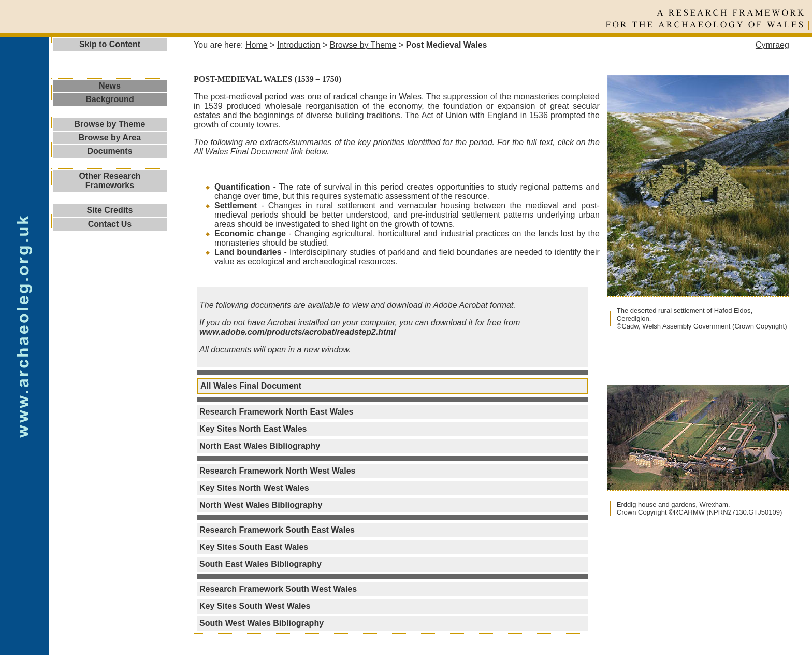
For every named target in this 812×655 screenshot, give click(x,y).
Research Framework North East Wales (276, 412)
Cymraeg (772, 45)
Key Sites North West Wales (254, 488)
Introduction (299, 45)
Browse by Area (110, 138)
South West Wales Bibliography (262, 623)
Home (257, 45)
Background (110, 99)
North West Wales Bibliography (261, 505)
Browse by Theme (110, 124)
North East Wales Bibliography (260, 446)
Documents (110, 151)
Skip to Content (110, 44)
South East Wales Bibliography (260, 564)
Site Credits (110, 210)
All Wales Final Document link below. (261, 152)
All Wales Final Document (251, 386)
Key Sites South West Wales (255, 606)
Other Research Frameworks (110, 181)
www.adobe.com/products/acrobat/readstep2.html (298, 332)
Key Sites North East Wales (253, 429)
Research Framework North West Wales (277, 471)
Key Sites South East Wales (254, 547)
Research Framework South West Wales (278, 589)
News (110, 86)
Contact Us (110, 224)
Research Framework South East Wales (277, 530)
